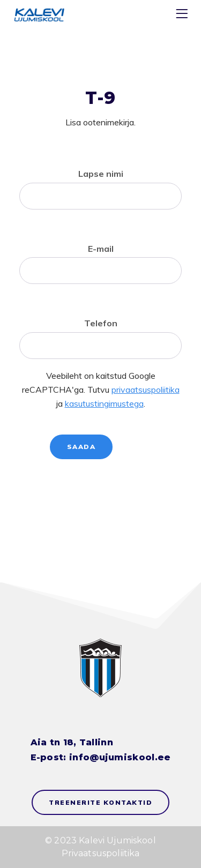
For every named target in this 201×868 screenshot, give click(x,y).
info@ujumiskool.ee (120, 757)
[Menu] (183, 16)
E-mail (101, 249)
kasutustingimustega (104, 403)
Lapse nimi (101, 174)
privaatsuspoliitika (146, 390)
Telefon (101, 323)
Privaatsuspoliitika (101, 853)
